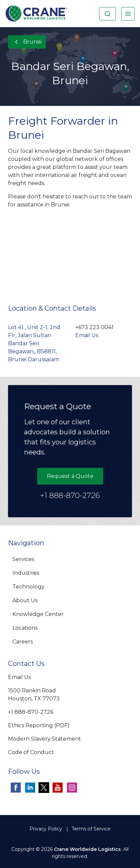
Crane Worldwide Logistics (87, 849)
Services (23, 559)
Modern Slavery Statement (45, 739)
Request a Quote (70, 476)
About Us (25, 600)
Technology (28, 587)
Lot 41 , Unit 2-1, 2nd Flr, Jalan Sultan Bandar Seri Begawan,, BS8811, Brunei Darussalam (34, 343)
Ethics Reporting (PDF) (39, 725)
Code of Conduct (31, 752)
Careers (23, 642)
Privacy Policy (46, 829)
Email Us (87, 335)
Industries (26, 573)
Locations (25, 628)
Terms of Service (91, 829)
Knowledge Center (38, 614)
